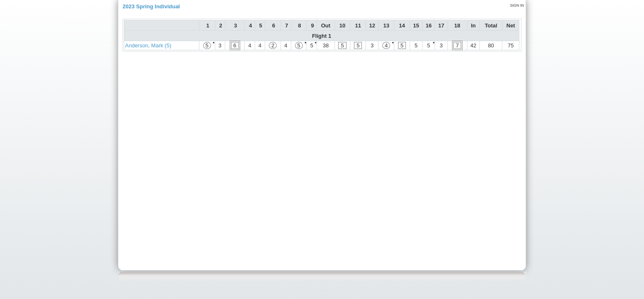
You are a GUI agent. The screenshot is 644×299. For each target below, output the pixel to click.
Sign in (517, 5)
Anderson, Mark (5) (148, 45)
